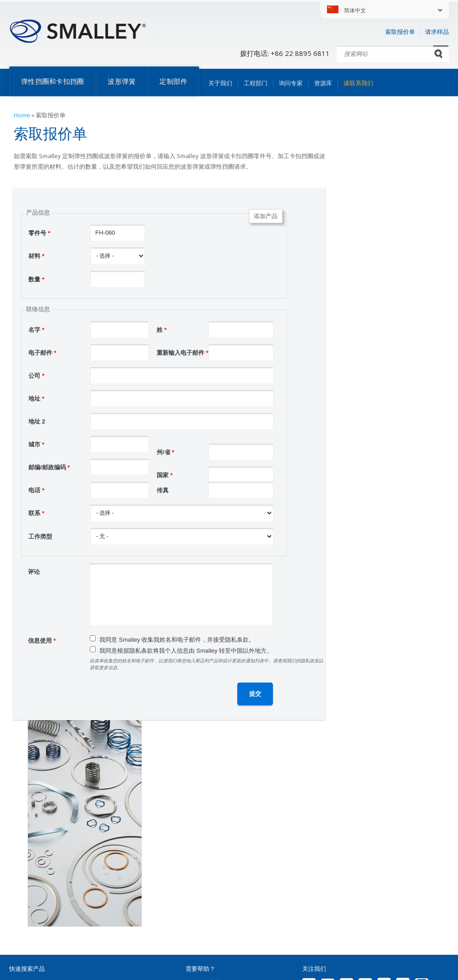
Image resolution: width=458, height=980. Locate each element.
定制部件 (173, 81)
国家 (165, 475)
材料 (36, 256)
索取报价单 (400, 32)
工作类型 (40, 537)
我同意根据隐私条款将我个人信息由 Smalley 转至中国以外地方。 (186, 651)
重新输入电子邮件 (183, 353)
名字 (36, 330)
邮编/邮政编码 (49, 467)
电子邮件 (42, 353)
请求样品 (437, 32)
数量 (36, 279)
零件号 (39, 233)
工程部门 (256, 83)
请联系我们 (358, 83)
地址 (36, 399)
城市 (36, 444)
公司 (36, 376)
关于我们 (220, 83)
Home (22, 115)
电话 (36, 490)
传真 (163, 490)
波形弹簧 (122, 81)
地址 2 (37, 421)
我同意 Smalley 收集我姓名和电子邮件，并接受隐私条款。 (177, 640)
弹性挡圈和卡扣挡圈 (52, 81)
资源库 (323, 83)
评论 (34, 572)
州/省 (165, 452)
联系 (36, 513)
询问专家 (291, 83)
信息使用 (42, 641)
